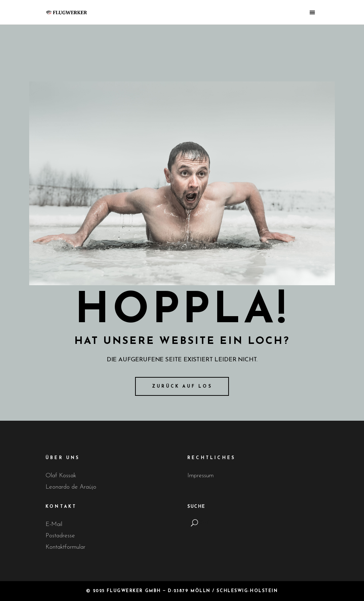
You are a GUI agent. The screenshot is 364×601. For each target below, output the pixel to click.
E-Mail (54, 524)
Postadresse (60, 536)
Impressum (200, 476)
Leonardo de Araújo (71, 487)
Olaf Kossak (61, 476)
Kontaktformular (65, 547)
